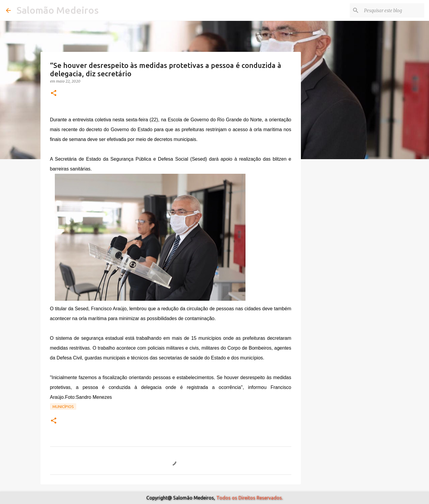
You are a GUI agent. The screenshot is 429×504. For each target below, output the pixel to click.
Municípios (63, 407)
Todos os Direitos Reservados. (250, 498)
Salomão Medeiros (58, 10)
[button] (54, 93)
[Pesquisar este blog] (393, 10)
